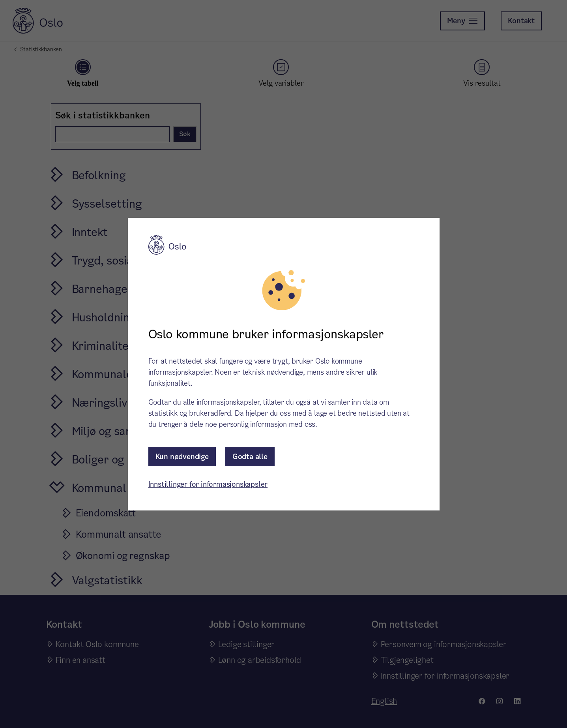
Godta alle (250, 457)
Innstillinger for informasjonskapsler (208, 484)
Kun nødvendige (182, 457)
